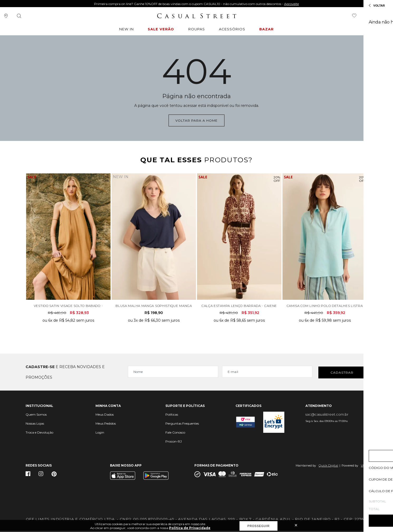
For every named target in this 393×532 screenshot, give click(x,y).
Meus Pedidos (106, 424)
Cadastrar (342, 373)
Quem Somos (36, 415)
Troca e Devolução (39, 433)
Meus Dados (105, 415)
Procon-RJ (174, 442)
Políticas (172, 415)
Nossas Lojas (35, 424)
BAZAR (269, 30)
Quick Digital (328, 466)
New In (125, 30)
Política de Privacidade (190, 528)
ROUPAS (197, 30)
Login (100, 433)
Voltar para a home (196, 120)
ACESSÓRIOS (234, 30)
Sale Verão (161, 30)
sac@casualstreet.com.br (327, 415)
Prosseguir (258, 526)
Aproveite (291, 4)
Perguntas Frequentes (182, 424)
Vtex (364, 466)
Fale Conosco (175, 433)
